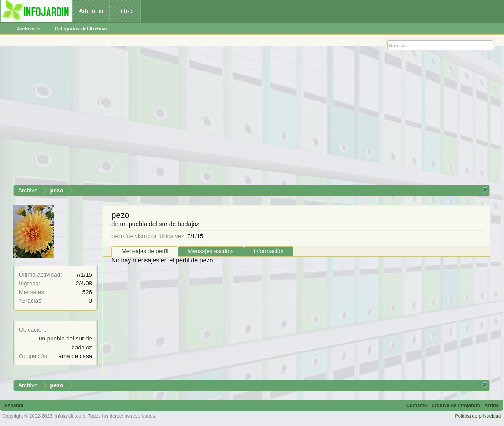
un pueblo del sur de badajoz (159, 224)
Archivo (29, 29)
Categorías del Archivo (81, 29)
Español (14, 405)
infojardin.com (70, 416)
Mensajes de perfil (145, 251)
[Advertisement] (252, 119)
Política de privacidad (478, 416)
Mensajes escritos (211, 251)
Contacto (417, 405)
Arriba (492, 405)
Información (269, 251)
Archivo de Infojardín (456, 405)
